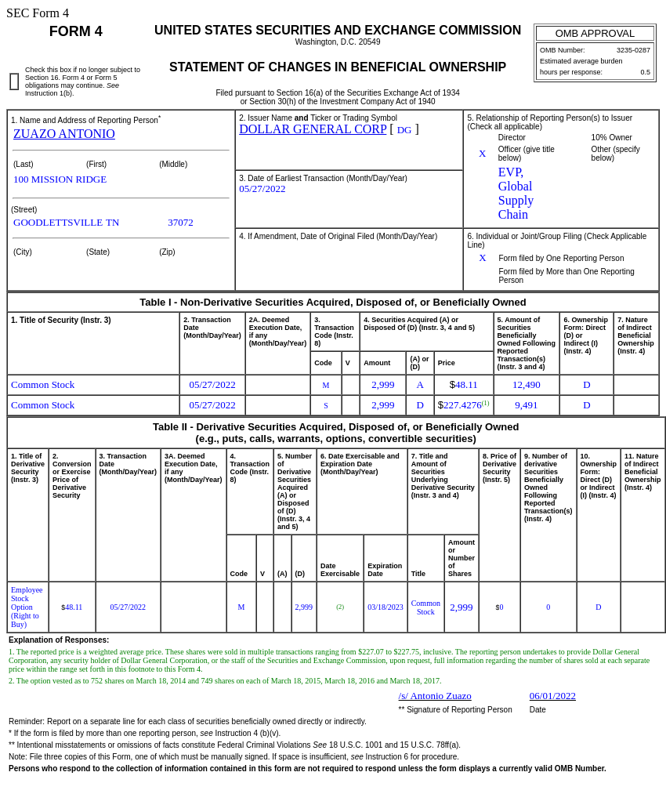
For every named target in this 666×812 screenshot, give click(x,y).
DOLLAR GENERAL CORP (313, 129)
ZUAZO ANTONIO (64, 134)
